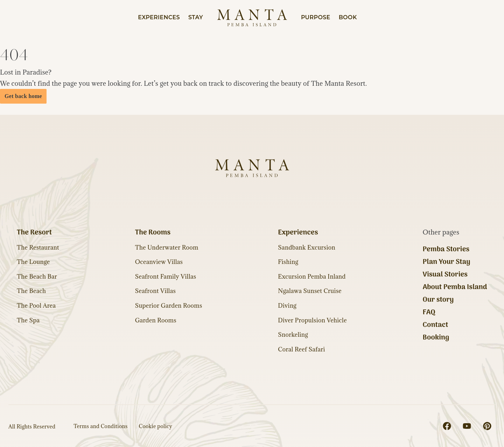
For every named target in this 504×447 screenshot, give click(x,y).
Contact (436, 325)
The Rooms (153, 233)
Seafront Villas (155, 291)
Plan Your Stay (447, 262)
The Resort (34, 233)
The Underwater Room (167, 247)
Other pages (441, 232)
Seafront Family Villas (166, 277)
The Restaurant (38, 247)
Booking (436, 338)
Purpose (316, 17)
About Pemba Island (455, 287)
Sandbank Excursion (307, 247)
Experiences (159, 17)
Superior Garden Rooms (169, 306)
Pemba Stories (446, 250)
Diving (287, 306)
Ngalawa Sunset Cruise (310, 291)
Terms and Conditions (100, 426)
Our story (438, 300)
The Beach (31, 291)
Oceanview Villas (159, 262)
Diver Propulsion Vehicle (312, 320)
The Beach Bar (37, 277)
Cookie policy (156, 426)
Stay (196, 17)
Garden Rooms (156, 320)
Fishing (288, 262)
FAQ (429, 313)
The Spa (28, 320)
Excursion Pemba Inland (312, 277)
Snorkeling (293, 335)
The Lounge (33, 262)
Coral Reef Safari (302, 349)
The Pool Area (36, 306)
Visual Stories (445, 275)
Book (348, 17)
